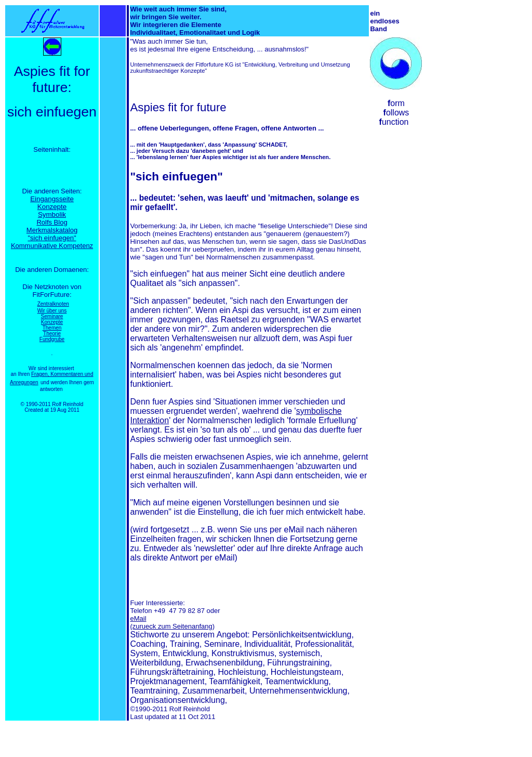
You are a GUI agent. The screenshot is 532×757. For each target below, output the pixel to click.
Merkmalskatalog (52, 230)
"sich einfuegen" (52, 238)
